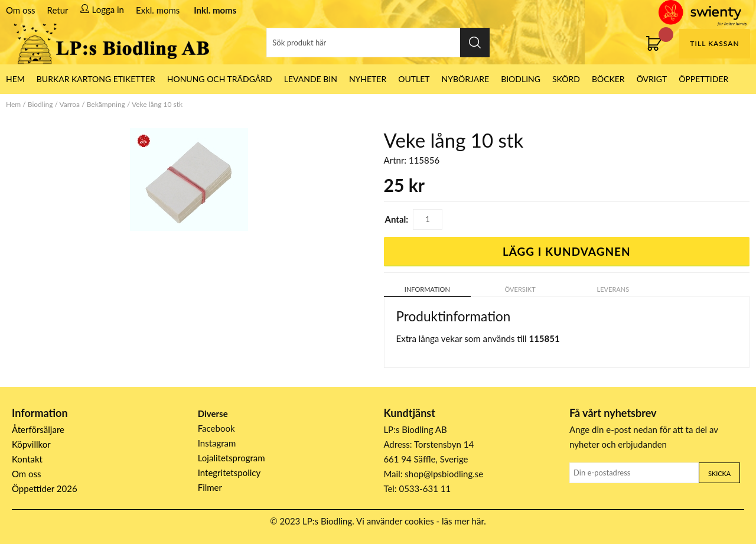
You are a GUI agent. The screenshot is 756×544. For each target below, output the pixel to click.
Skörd (566, 79)
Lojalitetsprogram (232, 458)
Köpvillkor (31, 444)
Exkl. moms (158, 10)
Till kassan (714, 43)
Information (427, 289)
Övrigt (652, 79)
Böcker (608, 79)
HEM (15, 79)
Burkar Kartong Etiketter (96, 79)
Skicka (719, 473)
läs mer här (463, 521)
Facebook (216, 428)
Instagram (217, 443)
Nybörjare (466, 79)
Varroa (70, 104)
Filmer (210, 487)
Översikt (520, 289)
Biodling (521, 79)
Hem (13, 104)
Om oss (21, 10)
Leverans (613, 289)
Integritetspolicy (229, 473)
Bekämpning (106, 104)
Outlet (414, 79)
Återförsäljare (38, 429)
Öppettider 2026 (45, 488)
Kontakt (27, 459)
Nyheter (368, 79)
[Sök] (378, 43)
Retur (58, 10)
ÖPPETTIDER (703, 79)
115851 (544, 338)
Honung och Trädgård (220, 79)
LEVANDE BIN (311, 79)
